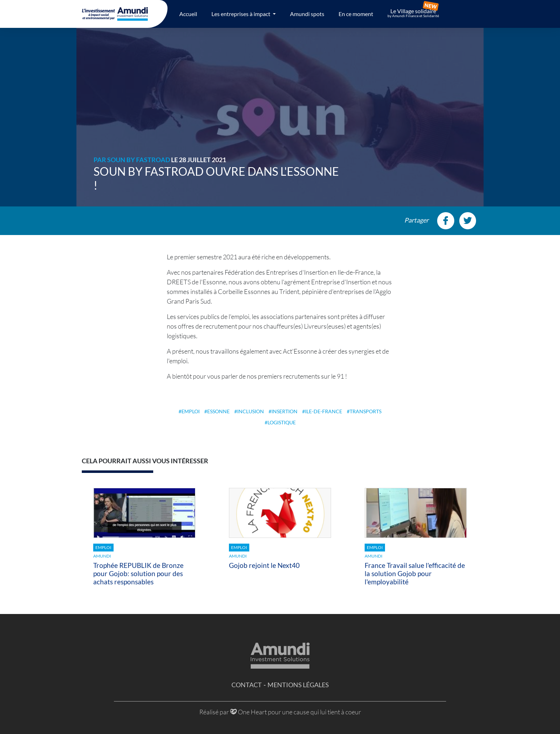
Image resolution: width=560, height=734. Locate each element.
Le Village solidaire (413, 13)
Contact (247, 685)
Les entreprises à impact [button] (241, 14)
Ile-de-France (324, 411)
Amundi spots (307, 14)
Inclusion (251, 411)
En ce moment (356, 14)
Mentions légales (298, 685)
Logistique (282, 422)
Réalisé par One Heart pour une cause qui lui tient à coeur (280, 712)
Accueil (188, 14)
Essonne (218, 411)
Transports (366, 411)
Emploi (191, 411)
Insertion (284, 411)
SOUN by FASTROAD (139, 160)
